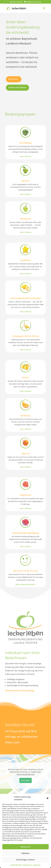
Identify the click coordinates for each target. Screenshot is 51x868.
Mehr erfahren (17, 87)
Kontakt (14, 78)
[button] (48, 798)
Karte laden (26, 780)
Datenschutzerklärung (26, 774)
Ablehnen (26, 853)
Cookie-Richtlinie (16, 865)
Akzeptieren (26, 847)
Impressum (37, 865)
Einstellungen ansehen (26, 860)
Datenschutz (27, 865)
